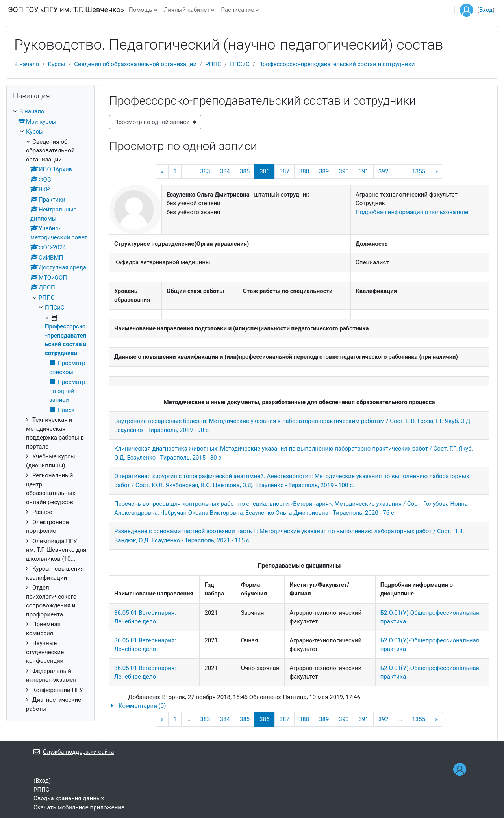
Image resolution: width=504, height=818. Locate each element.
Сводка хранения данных (69, 798)
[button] (299, 706)
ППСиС (240, 64)
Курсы (57, 64)
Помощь (141, 10)
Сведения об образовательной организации (135, 64)
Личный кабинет (187, 10)
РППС (213, 64)
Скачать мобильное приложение (79, 807)
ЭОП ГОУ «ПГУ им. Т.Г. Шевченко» (66, 10)
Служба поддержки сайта (74, 752)
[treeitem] (50, 410)
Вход (486, 10)
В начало (27, 64)
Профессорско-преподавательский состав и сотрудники (336, 64)
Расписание (237, 10)
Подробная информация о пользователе (412, 212)
